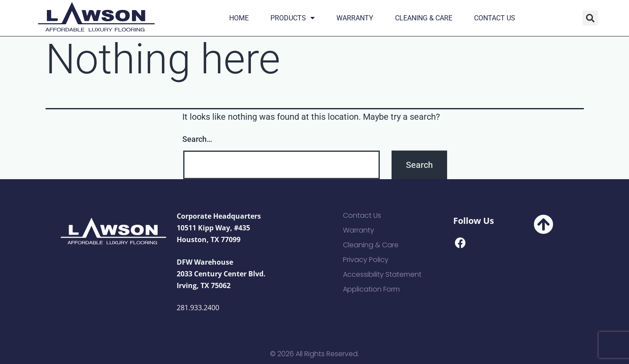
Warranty (355, 18)
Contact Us (495, 18)
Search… (197, 139)
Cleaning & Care (424, 18)
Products (293, 18)
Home (239, 18)
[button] (590, 18)
